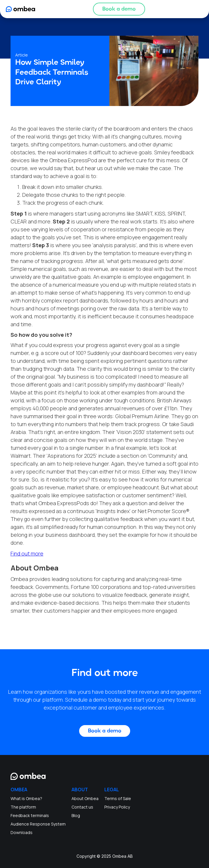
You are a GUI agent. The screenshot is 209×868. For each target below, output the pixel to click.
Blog (76, 815)
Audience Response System (38, 824)
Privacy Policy (117, 807)
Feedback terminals (30, 815)
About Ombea (85, 798)
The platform (23, 807)
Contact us (82, 807)
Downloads (22, 832)
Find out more (27, 553)
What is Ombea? (26, 798)
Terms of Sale (118, 798)
